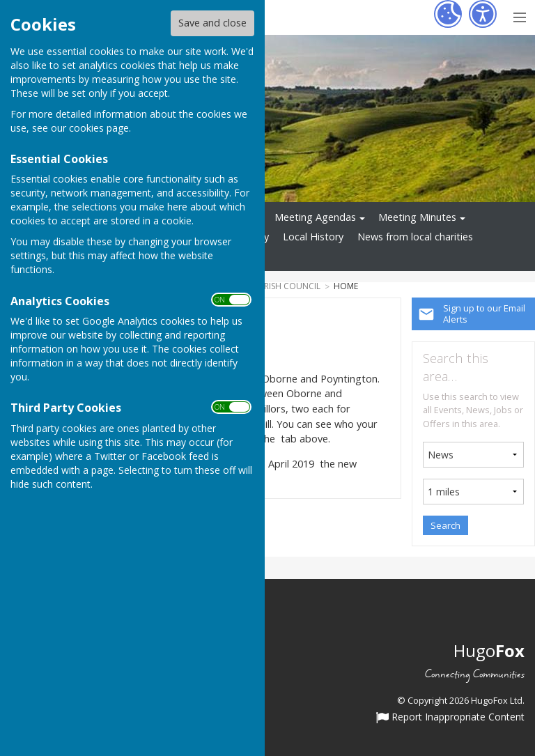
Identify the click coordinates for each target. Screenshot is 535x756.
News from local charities (415, 237)
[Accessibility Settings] (483, 14)
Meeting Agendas (315, 217)
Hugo (489, 650)
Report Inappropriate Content (450, 718)
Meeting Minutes (417, 217)
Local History (313, 237)
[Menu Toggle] (519, 16)
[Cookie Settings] (448, 14)
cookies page (99, 128)
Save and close (212, 23)
